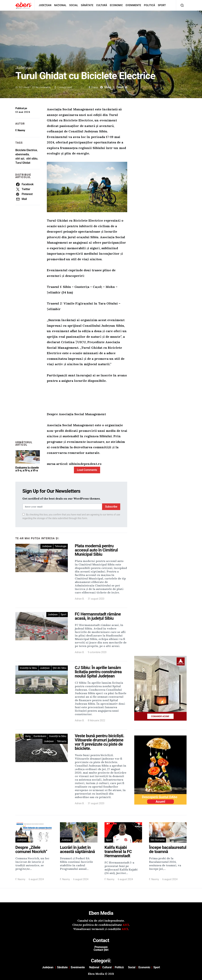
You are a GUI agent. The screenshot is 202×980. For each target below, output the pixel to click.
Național (60, 5)
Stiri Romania (158, 840)
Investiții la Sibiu (28, 668)
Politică (150, 5)
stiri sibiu (32, 159)
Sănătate (87, 5)
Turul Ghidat (23, 163)
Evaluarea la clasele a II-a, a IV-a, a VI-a (27, 469)
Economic (116, 5)
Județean (45, 5)
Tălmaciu (62, 741)
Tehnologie (61, 546)
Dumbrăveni (40, 736)
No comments (43, 87)
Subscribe (111, 507)
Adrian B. (80, 599)
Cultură (102, 5)
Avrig (28, 736)
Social (74, 5)
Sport (162, 5)
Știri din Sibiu (60, 668)
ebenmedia (22, 154)
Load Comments (87, 470)
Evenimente (133, 5)
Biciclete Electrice (26, 150)
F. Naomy (20, 130)
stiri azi (20, 159)
